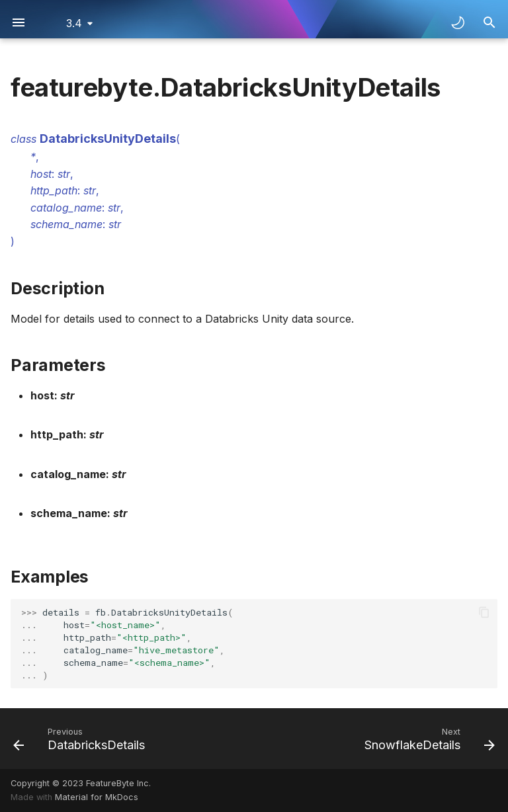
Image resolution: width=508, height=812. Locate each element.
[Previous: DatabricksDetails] (81, 739)
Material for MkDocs (97, 797)
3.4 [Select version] (74, 23)
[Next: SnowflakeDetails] (427, 739)
